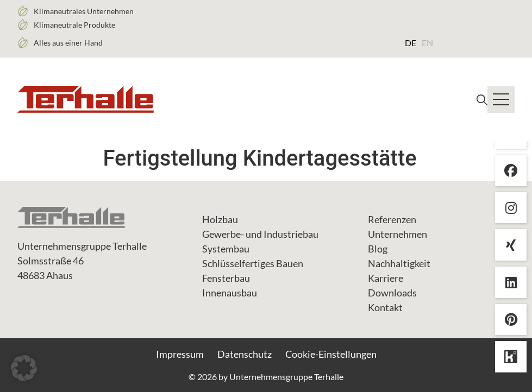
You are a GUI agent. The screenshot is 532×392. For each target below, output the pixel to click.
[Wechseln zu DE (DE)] (411, 42)
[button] (24, 368)
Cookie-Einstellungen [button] (331, 354)
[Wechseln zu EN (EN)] (427, 42)
